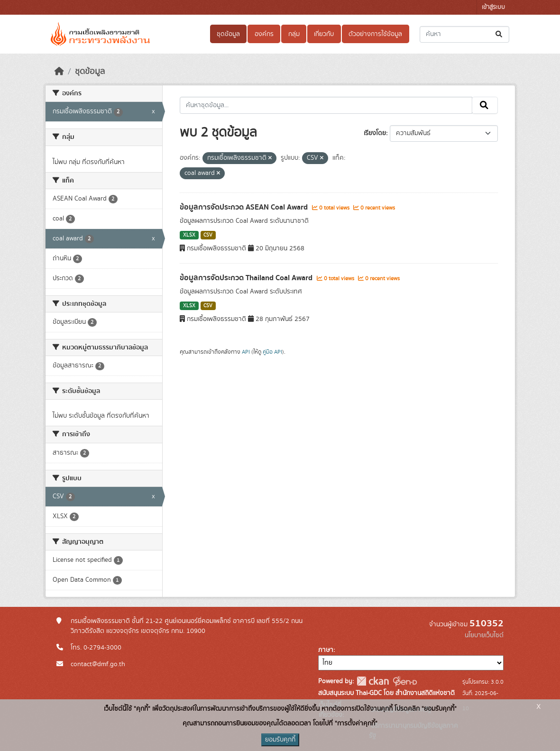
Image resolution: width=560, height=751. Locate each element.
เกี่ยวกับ (324, 34)
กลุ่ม (294, 34)
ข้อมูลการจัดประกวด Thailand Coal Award (247, 278)
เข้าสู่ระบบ (493, 7)
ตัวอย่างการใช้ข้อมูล (375, 34)
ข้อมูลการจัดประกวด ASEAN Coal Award (245, 207)
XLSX (189, 235)
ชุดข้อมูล (228, 34)
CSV (208, 235)
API (246, 352)
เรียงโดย (375, 133)
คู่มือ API (272, 352)
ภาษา (326, 650)
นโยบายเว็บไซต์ (484, 635)
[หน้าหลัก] (59, 72)
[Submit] (500, 34)
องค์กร (264, 34)
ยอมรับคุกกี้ (280, 740)
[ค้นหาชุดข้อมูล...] (464, 34)
